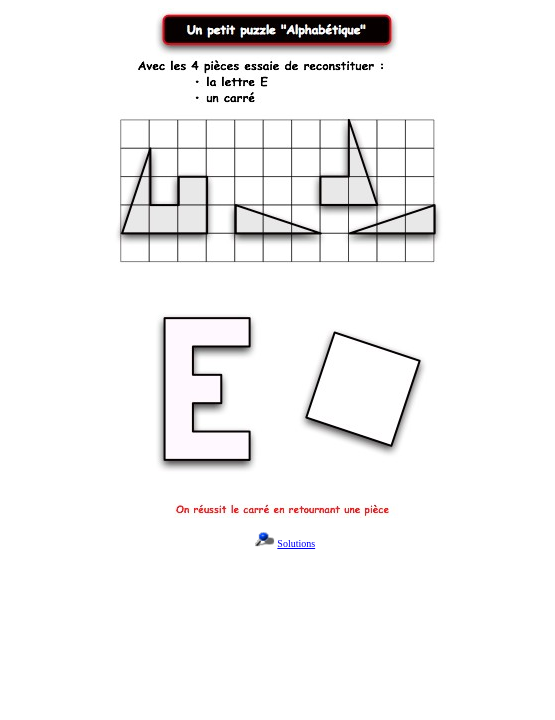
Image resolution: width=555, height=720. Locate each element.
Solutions (296, 543)
